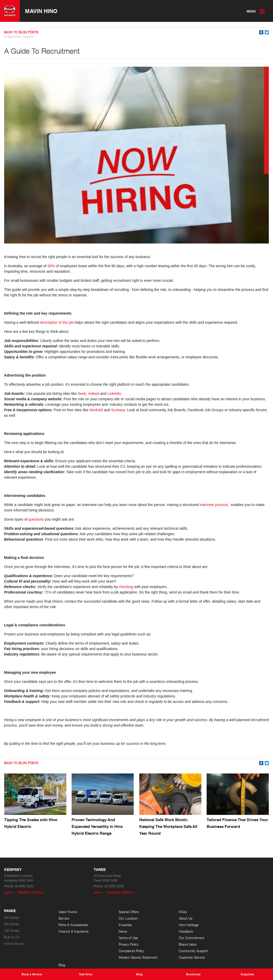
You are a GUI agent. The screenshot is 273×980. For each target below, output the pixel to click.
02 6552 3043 (114, 886)
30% (51, 266)
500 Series (12, 924)
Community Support (182, 951)
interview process (214, 505)
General (28, 37)
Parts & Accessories (73, 925)
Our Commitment (180, 938)
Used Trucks (68, 912)
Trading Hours (30, 892)
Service (64, 918)
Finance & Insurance (74, 931)
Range (10, 911)
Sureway (118, 410)
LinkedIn (114, 394)
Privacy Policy (123, 944)
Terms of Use (123, 938)
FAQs (172, 912)
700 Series (12, 930)
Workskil (97, 410)
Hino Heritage (177, 925)
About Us (174, 918)
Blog (226, 912)
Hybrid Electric (14, 943)
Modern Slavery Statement (133, 957)
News (117, 931)
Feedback (175, 931)
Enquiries (120, 925)
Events (227, 918)
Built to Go (12, 937)
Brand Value (176, 944)
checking (127, 587)
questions (37, 520)
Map (8, 892)
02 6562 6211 (24, 886)
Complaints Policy (126, 951)
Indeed (94, 394)
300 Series (12, 917)
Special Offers (123, 912)
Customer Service (181, 957)
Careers (228, 925)
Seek (82, 394)
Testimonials (231, 931)
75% (48, 592)
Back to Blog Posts (21, 33)
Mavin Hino (42, 11)
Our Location (123, 918)
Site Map (229, 938)
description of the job (57, 323)
